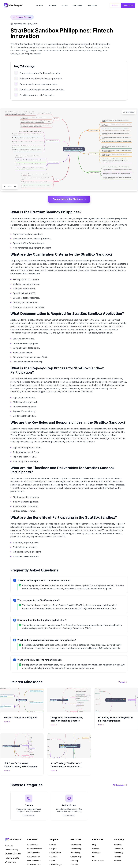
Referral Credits (12, 858)
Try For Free (128, 5)
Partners (117, 857)
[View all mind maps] (123, 682)
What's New (10, 862)
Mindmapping (76, 845)
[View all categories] (120, 785)
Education (74, 864)
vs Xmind (52, 845)
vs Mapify (53, 849)
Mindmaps (96, 853)
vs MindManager (55, 864)
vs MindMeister (55, 853)
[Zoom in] (15, 187)
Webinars (96, 849)
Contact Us (119, 849)
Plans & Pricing (11, 850)
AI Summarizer (32, 845)
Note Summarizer (34, 864)
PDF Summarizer (33, 857)
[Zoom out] (5, 187)
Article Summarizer (34, 849)
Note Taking (75, 853)
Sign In (115, 5)
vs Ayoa (52, 861)
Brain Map (74, 861)
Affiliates (118, 861)
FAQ (94, 857)
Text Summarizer (33, 853)
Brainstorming (76, 849)
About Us (118, 845)
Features (52, 5)
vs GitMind (53, 857)
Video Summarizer (34, 861)
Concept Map (76, 857)
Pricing (65, 5)
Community (119, 853)
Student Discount (13, 854)
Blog (94, 845)
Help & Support (98, 861)
